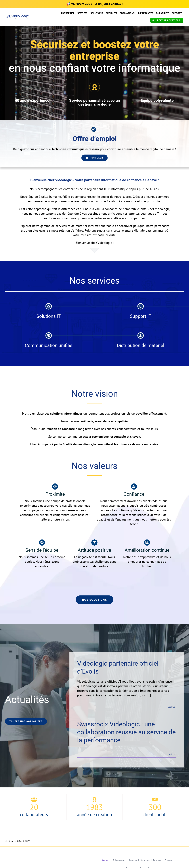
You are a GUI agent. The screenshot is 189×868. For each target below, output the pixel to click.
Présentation (119, 860)
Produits (157, 860)
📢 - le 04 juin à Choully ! (94, 4)
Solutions (145, 860)
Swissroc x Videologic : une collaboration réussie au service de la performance (126, 732)
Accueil (106, 860)
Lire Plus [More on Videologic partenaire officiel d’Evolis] (171, 707)
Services (133, 860)
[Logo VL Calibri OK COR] (18, 17)
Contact (168, 860)
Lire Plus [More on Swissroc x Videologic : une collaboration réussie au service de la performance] (171, 754)
